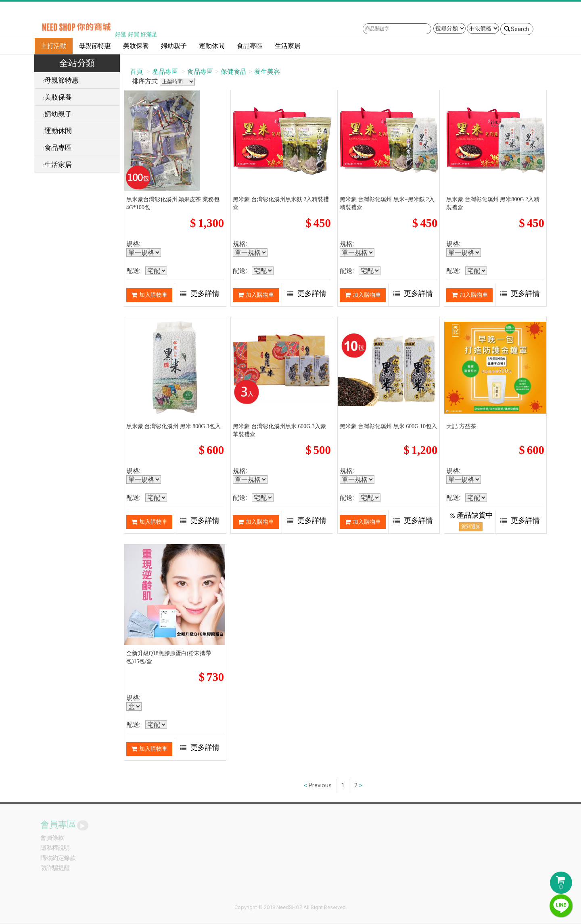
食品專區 (250, 46)
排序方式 (177, 82)
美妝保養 (136, 46)
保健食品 (234, 72)
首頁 (136, 72)
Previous (320, 785)
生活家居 (288, 46)
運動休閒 (212, 46)
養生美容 (267, 72)
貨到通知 (471, 527)
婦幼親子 (174, 46)
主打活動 (54, 46)
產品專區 (165, 72)
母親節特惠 (95, 46)
